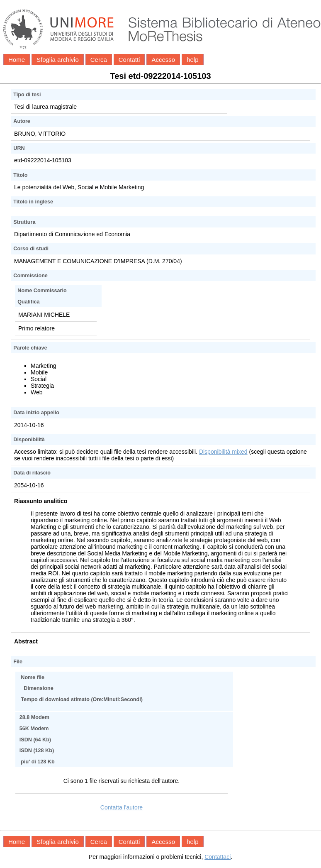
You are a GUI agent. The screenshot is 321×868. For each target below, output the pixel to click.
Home (17, 60)
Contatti (129, 60)
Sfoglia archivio (58, 60)
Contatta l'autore (122, 807)
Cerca (99, 60)
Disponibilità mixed (223, 452)
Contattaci (218, 857)
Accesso (163, 60)
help (192, 60)
